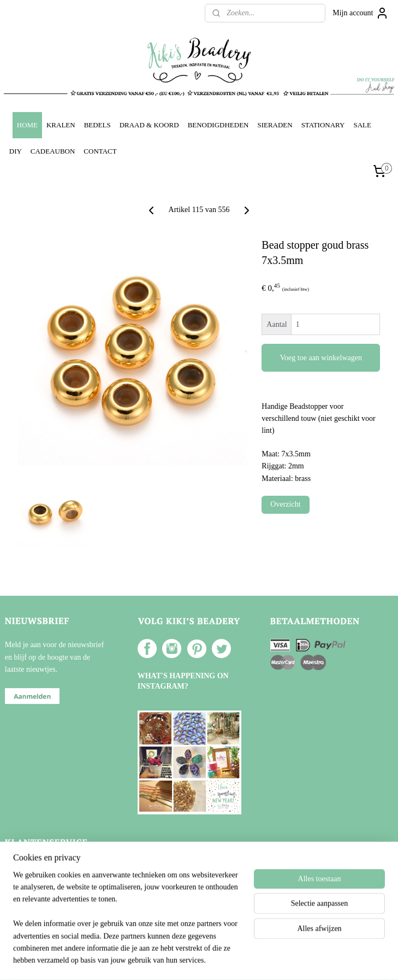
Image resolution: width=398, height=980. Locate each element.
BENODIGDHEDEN (218, 125)
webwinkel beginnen (218, 960)
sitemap (168, 960)
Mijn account (360, 13)
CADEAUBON (53, 151)
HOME (27, 125)
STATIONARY (323, 125)
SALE (362, 125)
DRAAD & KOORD (149, 125)
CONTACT (100, 151)
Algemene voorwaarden (50, 879)
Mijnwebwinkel (296, 960)
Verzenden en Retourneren (55, 891)
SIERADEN (275, 125)
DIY (16, 151)
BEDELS (97, 125)
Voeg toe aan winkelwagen (321, 358)
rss (185, 960)
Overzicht (285, 504)
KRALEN (61, 125)
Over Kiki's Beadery (46, 866)
